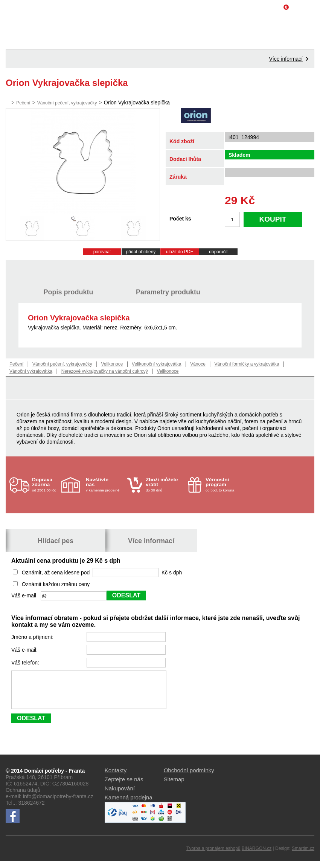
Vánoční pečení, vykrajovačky (67, 103)
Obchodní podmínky (189, 777)
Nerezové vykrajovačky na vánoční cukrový (105, 371)
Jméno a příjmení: (33, 637)
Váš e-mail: (25, 650)
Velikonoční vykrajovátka (156, 364)
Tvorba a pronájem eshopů (213, 855)
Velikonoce (112, 364)
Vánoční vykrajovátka (31, 371)
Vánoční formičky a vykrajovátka (247, 364)
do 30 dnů (165, 485)
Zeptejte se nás (124, 786)
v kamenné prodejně (105, 485)
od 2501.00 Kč (46, 485)
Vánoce (198, 364)
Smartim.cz (303, 855)
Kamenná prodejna (129, 804)
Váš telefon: (26, 663)
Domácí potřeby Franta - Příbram (21, 13)
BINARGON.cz (257, 855)
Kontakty (116, 777)
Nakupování (120, 795)
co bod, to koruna (224, 485)
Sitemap (174, 786)
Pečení (23, 103)
